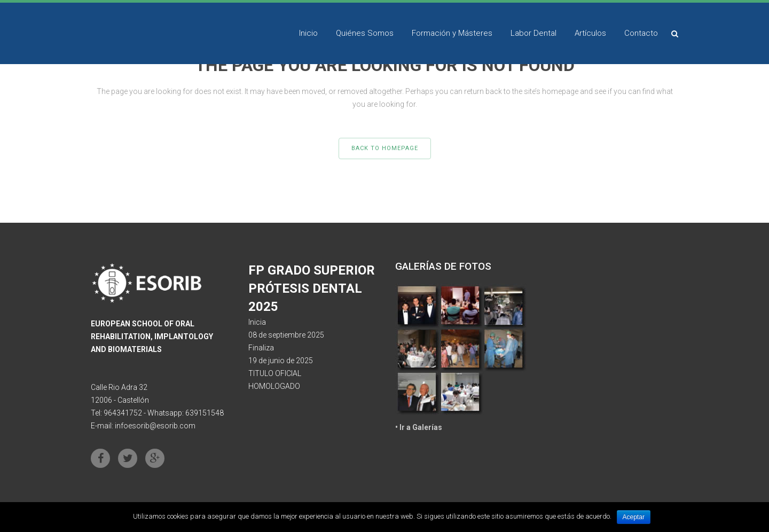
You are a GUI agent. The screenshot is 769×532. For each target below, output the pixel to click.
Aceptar (634, 517)
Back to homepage (385, 148)
